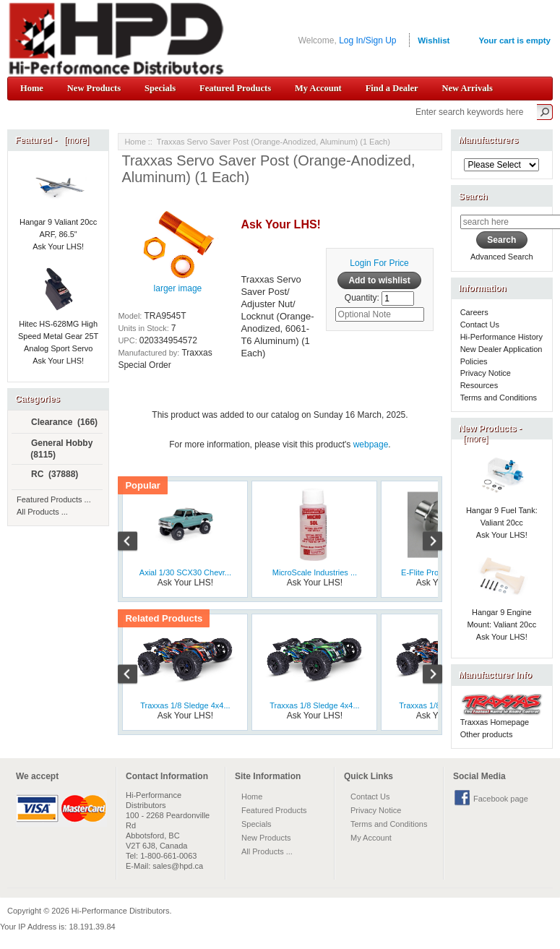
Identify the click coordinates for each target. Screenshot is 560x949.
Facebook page (501, 799)
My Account (318, 88)
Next (425, 543)
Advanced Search (502, 257)
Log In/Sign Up (367, 40)
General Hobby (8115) (56, 449)
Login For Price (379, 263)
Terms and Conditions (499, 398)
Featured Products (235, 88)
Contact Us (480, 325)
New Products (94, 88)
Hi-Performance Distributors (121, 911)
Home (32, 88)
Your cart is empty (514, 40)
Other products (487, 734)
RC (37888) (48, 475)
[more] (74, 140)
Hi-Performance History (501, 337)
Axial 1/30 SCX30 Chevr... (185, 572)
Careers (474, 312)
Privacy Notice (486, 373)
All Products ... (42, 512)
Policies (474, 361)
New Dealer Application (501, 349)
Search (473, 197)
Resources (479, 385)
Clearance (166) (58, 423)
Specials (160, 88)
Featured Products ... (54, 499)
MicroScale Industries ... (315, 572)
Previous (135, 543)
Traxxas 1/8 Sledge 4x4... (185, 705)
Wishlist (434, 40)
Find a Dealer (392, 88)
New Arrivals (467, 88)
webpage (371, 445)
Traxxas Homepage (495, 722)
